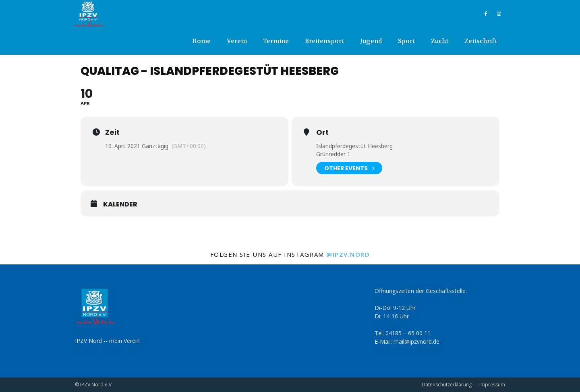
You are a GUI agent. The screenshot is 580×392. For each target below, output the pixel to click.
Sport (406, 41)
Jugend (371, 41)
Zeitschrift (481, 41)
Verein (237, 41)
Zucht (440, 41)
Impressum (492, 385)
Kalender (120, 204)
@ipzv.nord (348, 254)
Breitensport (324, 41)
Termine (276, 41)
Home (201, 41)
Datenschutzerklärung (447, 385)
